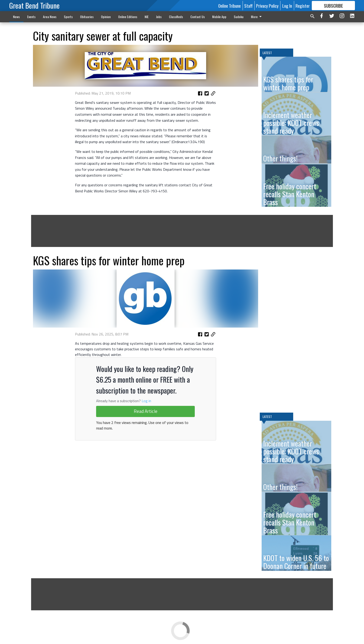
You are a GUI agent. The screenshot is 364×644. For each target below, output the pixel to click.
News (16, 17)
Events (31, 17)
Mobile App (219, 17)
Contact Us (198, 17)
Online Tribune (229, 6)
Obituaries (87, 17)
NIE (147, 17)
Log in (146, 401)
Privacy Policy (267, 6)
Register (303, 6)
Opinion (106, 17)
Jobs (159, 17)
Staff (248, 6)
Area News (50, 17)
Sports (68, 17)
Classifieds (176, 17)
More (257, 17)
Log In (287, 6)
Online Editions (128, 17)
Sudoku (239, 17)
